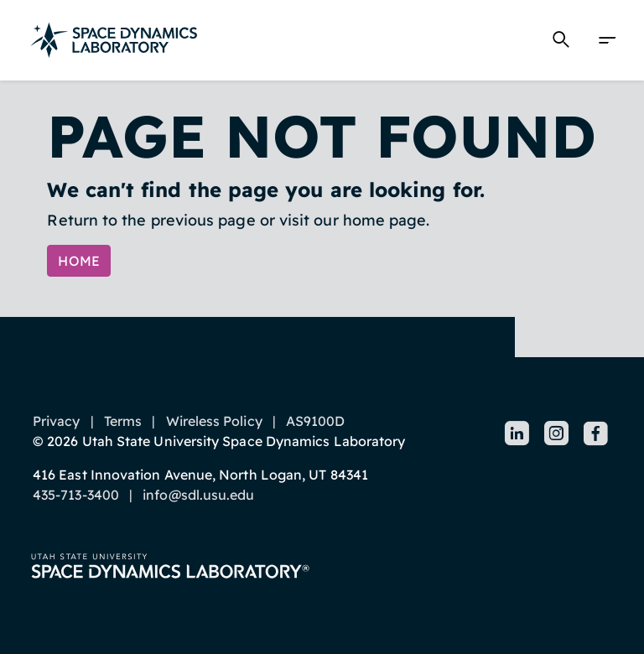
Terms (123, 421)
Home (79, 261)
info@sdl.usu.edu (198, 495)
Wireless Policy (214, 421)
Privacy (57, 421)
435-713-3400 (76, 495)
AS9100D (316, 421)
